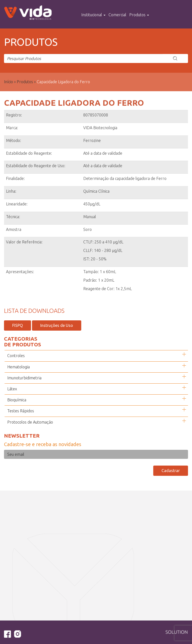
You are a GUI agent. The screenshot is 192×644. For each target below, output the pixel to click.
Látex (12, 389)
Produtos (139, 15)
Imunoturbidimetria (24, 378)
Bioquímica (17, 400)
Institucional (93, 15)
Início (8, 82)
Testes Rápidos (21, 411)
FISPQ (17, 325)
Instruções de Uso (57, 325)
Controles (16, 356)
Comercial (117, 15)
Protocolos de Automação (30, 422)
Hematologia (18, 367)
